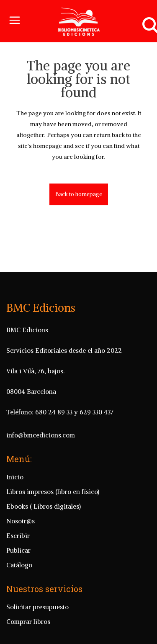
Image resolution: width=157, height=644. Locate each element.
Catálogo (19, 565)
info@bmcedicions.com (41, 435)
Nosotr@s (21, 521)
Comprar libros (28, 622)
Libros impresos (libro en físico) (53, 492)
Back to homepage (79, 194)
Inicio (15, 477)
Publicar (18, 550)
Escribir (18, 536)
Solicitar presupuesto (37, 607)
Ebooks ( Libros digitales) (44, 506)
